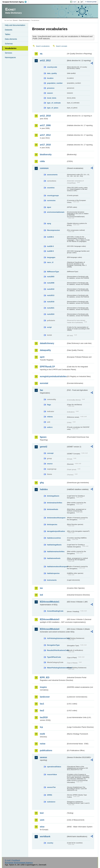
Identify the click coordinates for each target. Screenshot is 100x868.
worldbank (45, 836)
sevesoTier (51, 787)
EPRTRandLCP (47, 367)
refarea (50, 417)
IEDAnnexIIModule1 (50, 602)
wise (42, 827)
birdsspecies (52, 524)
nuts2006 (51, 283)
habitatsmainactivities (56, 551)
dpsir (49, 207)
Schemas (9, 44)
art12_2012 (45, 61)
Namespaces (10, 57)
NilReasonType (53, 272)
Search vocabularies (43, 46)
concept (50, 453)
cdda (42, 161)
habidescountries (54, 538)
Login (74, 2)
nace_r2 (50, 262)
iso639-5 (50, 251)
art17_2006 (45, 125)
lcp (41, 727)
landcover (45, 697)
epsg (49, 223)
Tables (8, 34)
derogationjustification (56, 531)
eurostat (44, 383)
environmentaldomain (56, 212)
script (49, 327)
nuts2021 (51, 308)
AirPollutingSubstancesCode (57, 638)
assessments (52, 175)
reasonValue (52, 774)
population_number (55, 83)
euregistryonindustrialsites (53, 376)
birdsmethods (53, 509)
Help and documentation (15, 25)
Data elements (11, 39)
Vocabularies (11, 48)
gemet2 (43, 447)
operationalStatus (54, 767)
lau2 (42, 710)
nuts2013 (51, 295)
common (44, 168)
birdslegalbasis (53, 496)
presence (51, 88)
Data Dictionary (24, 20)
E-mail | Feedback (12, 860)
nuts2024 (51, 314)
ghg (42, 483)
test (42, 813)
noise (43, 744)
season (50, 93)
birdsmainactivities (55, 503)
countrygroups (53, 195)
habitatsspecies (53, 573)
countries (51, 188)
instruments (52, 580)
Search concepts (62, 46)
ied (41, 595)
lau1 (42, 704)
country (50, 843)
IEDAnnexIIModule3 (50, 619)
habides (44, 489)
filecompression (53, 230)
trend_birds (52, 98)
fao (41, 390)
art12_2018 (45, 116)
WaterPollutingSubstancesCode (57, 668)
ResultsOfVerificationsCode (57, 650)
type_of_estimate (54, 103)
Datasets (9, 30)
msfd (42, 734)
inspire (43, 687)
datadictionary (47, 343)
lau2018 (44, 717)
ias (41, 588)
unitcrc (50, 427)
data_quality (52, 73)
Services (8, 53)
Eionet (15, 20)
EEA (15, 2)
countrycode (52, 67)
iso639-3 (50, 246)
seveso (43, 757)
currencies (51, 200)
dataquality (45, 350)
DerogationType (53, 645)
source (50, 464)
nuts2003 (51, 277)
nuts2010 (51, 289)
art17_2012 (45, 135)
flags (49, 405)
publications (46, 750)
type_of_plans (53, 108)
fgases (43, 437)
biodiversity (46, 155)
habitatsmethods (54, 558)
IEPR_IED (45, 677)
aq (41, 54)
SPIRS (49, 795)
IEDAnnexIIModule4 (50, 629)
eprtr (42, 357)
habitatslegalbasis (54, 545)
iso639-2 (50, 237)
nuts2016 (51, 302)
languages (51, 257)
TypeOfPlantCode (54, 657)
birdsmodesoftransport (56, 518)
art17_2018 (45, 145)
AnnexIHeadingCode (55, 611)
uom (42, 820)
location (50, 78)
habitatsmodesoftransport (57, 567)
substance (51, 802)
